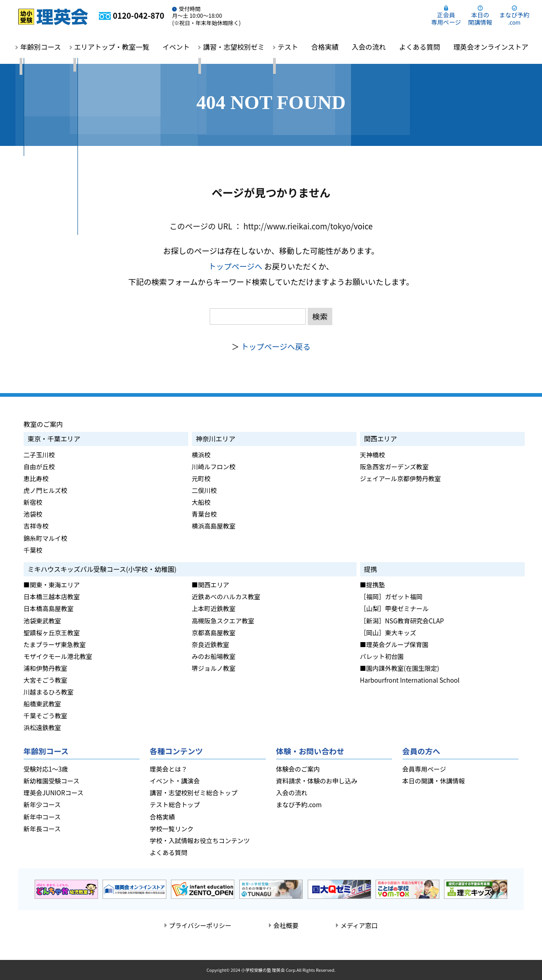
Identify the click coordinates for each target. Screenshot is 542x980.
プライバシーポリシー (200, 925)
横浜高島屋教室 (214, 526)
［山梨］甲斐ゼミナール (395, 608)
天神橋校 (373, 455)
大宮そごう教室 (46, 680)
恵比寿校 (36, 478)
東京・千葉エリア (54, 438)
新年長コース (42, 829)
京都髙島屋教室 (214, 633)
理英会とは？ (169, 769)
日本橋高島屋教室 (49, 608)
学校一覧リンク (172, 829)
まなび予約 (514, 18)
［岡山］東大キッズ (388, 633)
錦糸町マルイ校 (46, 538)
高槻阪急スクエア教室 (223, 621)
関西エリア (381, 438)
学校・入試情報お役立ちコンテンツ (200, 840)
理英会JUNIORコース (54, 793)
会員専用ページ (424, 769)
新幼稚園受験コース (52, 781)
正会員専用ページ (446, 18)
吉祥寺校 (36, 526)
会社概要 (286, 925)
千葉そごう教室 (46, 716)
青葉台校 (204, 514)
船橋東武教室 (42, 704)
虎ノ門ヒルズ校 (46, 490)
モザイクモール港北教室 (58, 656)
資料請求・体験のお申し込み (317, 781)
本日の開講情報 (480, 18)
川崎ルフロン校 (214, 467)
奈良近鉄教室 (211, 644)
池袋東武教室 (42, 621)
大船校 (201, 502)
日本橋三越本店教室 (52, 596)
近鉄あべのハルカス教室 (226, 596)
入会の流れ (369, 47)
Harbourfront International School (410, 680)
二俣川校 (204, 490)
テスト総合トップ (175, 804)
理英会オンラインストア (491, 47)
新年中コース (42, 817)
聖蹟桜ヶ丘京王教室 (52, 633)
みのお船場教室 (214, 656)
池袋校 (33, 514)
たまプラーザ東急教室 (55, 644)
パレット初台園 (382, 656)
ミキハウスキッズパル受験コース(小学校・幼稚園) (102, 569)
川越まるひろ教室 (49, 692)
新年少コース (42, 804)
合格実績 (325, 47)
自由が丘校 (39, 467)
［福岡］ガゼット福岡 (391, 596)
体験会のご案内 (298, 769)
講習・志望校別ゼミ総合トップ (194, 793)
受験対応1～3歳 (46, 769)
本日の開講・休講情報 (434, 781)
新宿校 (33, 502)
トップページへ (235, 266)
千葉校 (33, 550)
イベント (176, 47)
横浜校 (201, 455)
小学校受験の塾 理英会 (263, 970)
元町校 (201, 478)
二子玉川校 (39, 455)
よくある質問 (419, 47)
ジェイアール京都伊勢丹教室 (401, 478)
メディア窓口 (359, 925)
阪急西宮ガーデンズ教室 (395, 467)
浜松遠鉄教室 (42, 727)
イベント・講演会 (175, 781)
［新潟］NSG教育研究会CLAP (402, 621)
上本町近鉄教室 (214, 608)
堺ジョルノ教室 (214, 668)
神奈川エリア (216, 438)
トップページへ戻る (276, 346)
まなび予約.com (299, 804)
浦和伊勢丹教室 (46, 668)
